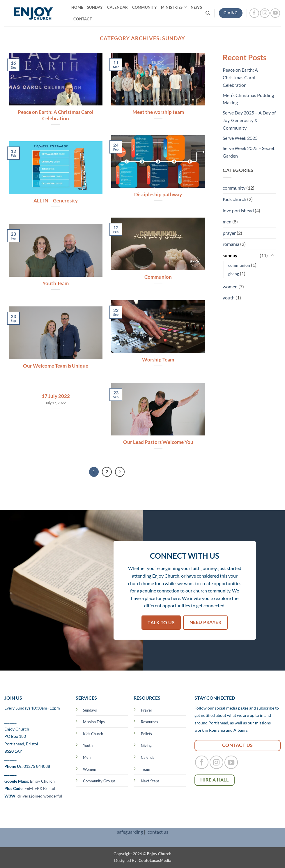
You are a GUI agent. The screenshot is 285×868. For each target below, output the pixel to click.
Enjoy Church (42, 781)
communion (239, 265)
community (234, 188)
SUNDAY (95, 7)
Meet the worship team (158, 112)
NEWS (196, 7)
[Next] (120, 472)
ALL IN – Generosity (56, 201)
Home (77, 7)
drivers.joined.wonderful (40, 796)
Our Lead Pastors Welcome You (158, 442)
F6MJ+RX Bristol (40, 788)
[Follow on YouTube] (275, 13)
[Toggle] (273, 255)
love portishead (238, 210)
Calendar (118, 7)
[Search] (208, 13)
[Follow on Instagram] (265, 13)
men (227, 222)
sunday (230, 255)
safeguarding (130, 832)
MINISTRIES (174, 7)
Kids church (234, 199)
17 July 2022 (56, 396)
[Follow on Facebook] (254, 13)
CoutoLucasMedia (155, 860)
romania (231, 244)
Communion (158, 277)
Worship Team (158, 360)
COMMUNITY (145, 7)
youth (229, 298)
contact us (158, 832)
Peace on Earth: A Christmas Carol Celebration (56, 115)
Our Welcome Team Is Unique (56, 366)
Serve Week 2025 (240, 138)
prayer (229, 233)
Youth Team (56, 283)
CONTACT (83, 19)
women (230, 286)
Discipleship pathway (158, 195)
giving (234, 274)
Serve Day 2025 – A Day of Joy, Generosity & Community (249, 120)
